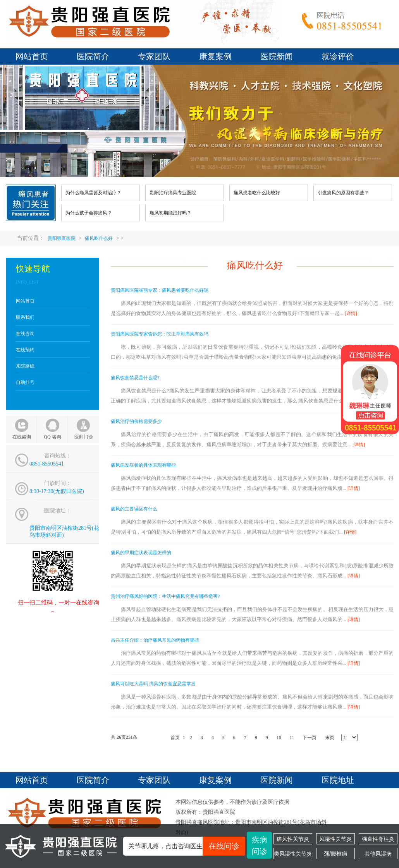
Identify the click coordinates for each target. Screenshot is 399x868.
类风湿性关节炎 (293, 854)
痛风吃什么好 (99, 238)
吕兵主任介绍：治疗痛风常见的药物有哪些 (155, 640)
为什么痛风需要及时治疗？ (93, 193)
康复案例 (215, 56)
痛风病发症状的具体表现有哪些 (143, 465)
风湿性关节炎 (335, 839)
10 (279, 738)
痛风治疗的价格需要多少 (136, 421)
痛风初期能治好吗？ (170, 213)
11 (292, 738)
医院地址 (338, 780)
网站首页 (32, 56)
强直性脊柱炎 (378, 839)
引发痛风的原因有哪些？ (343, 193)
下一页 (310, 738)
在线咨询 (25, 334)
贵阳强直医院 (62, 238)
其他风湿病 (378, 854)
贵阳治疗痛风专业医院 (173, 193)
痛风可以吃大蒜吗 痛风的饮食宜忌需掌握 (153, 684)
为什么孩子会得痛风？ (89, 213)
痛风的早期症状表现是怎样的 (141, 553)
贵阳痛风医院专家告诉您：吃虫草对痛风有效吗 (160, 334)
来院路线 (25, 366)
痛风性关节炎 (293, 839)
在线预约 (25, 350)
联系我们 (25, 317)
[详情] (351, 313)
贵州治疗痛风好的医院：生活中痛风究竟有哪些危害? (165, 596)
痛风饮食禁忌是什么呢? (135, 378)
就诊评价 (338, 56)
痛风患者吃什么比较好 (257, 193)
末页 (330, 738)
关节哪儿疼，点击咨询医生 (187, 846)
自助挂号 (25, 382)
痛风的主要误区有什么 (134, 509)
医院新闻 (277, 56)
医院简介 (93, 56)
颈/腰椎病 (335, 854)
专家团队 (154, 56)
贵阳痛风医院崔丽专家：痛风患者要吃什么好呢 (160, 290)
